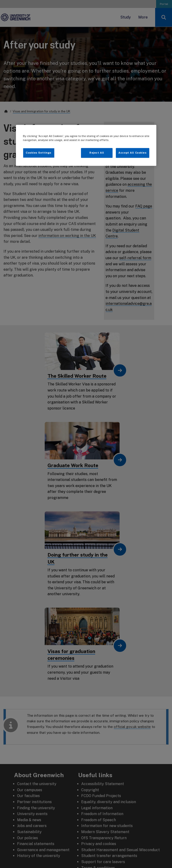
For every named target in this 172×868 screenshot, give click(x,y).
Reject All (97, 153)
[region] (86, 145)
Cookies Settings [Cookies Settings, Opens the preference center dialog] (39, 153)
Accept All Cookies (132, 153)
